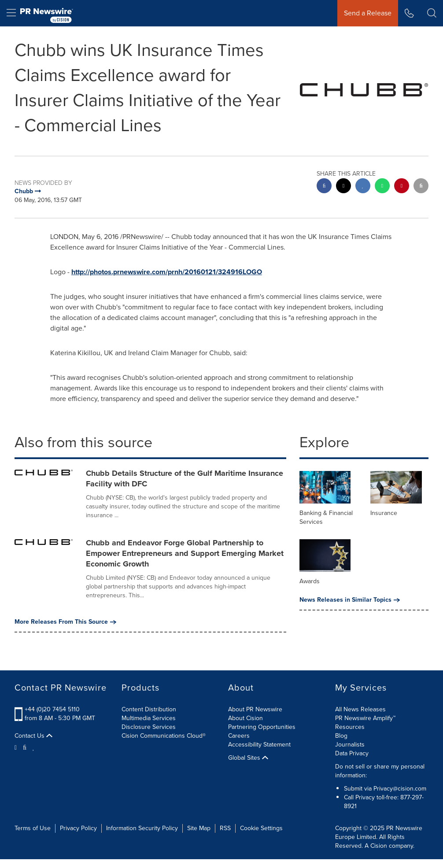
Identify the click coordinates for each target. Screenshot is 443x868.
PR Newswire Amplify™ (365, 718)
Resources (350, 727)
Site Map (199, 828)
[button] (432, 13)
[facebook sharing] (324, 187)
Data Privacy (352, 753)
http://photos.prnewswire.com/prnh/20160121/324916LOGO (167, 272)
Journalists (350, 745)
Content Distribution (149, 709)
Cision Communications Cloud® (164, 736)
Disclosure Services (149, 727)
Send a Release (368, 13)
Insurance (384, 513)
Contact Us (33, 736)
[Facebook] (25, 747)
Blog (341, 736)
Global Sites (248, 758)
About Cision (245, 718)
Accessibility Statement (259, 745)
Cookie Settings (261, 828)
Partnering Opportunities (262, 727)
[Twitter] (17, 747)
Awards (310, 581)
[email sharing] (421, 187)
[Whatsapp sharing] (382, 187)
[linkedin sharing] (363, 187)
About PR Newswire (255, 709)
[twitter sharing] (343, 187)
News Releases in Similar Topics (350, 600)
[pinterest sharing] (402, 187)
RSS (225, 828)
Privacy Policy (78, 828)
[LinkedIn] (34, 747)
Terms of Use (33, 828)
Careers (239, 736)
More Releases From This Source (65, 622)
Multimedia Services (149, 718)
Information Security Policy (142, 828)
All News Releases (360, 709)
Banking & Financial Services (326, 517)
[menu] (11, 13)
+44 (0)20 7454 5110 (52, 709)
